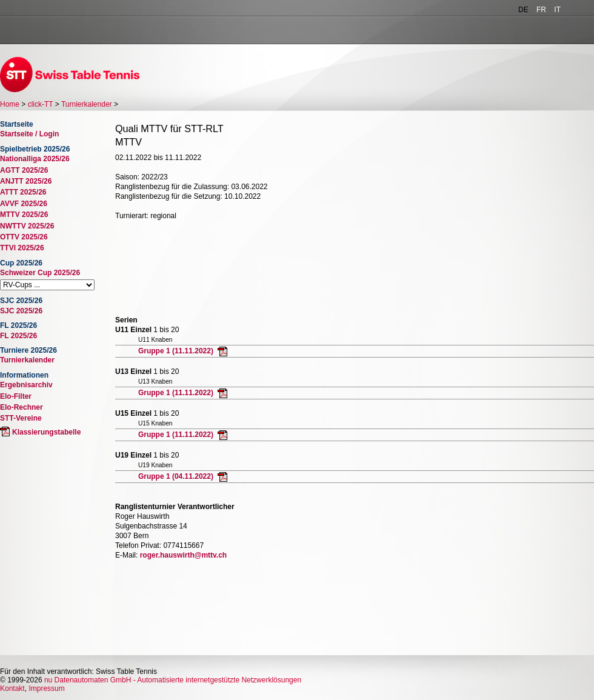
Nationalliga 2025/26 (35, 159)
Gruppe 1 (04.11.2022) (177, 476)
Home (10, 104)
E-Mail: (126, 555)
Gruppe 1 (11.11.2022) (177, 351)
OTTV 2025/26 (24, 237)
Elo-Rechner (22, 407)
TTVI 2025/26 (22, 248)
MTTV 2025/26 (24, 215)
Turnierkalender (87, 104)
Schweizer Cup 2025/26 (40, 273)
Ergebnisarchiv (26, 385)
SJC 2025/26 (21, 311)
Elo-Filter (16, 396)
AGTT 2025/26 (24, 170)
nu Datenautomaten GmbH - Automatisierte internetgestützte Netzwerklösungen (173, 680)
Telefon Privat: (138, 545)
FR (541, 10)
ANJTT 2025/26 (26, 181)
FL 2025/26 (18, 336)
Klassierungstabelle (46, 432)
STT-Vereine (21, 418)
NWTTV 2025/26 (27, 226)
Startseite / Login (29, 134)
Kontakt (12, 688)
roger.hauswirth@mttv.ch (184, 555)
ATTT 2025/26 (23, 192)
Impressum (46, 688)
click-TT (41, 104)
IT (557, 10)
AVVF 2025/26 (24, 204)
